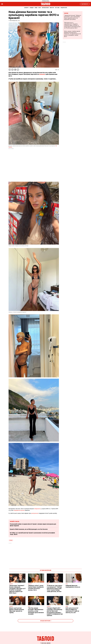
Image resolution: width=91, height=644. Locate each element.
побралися (37, 509)
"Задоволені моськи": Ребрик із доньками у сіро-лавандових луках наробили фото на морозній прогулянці (73, 17)
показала (42, 74)
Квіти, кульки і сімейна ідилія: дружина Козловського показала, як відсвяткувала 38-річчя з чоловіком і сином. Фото (73, 34)
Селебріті (26, 8)
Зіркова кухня (45, 8)
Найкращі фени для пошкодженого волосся (73, 586)
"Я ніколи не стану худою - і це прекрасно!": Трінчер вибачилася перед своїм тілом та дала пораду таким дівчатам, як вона (55, 589)
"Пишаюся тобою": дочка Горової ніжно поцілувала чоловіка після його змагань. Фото (36, 588)
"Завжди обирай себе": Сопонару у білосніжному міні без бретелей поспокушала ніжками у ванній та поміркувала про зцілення (55, 612)
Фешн (36, 8)
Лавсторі (52, 8)
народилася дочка (19, 510)
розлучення (35, 513)
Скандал (32, 8)
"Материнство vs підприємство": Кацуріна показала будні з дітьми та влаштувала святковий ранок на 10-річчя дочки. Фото (72, 25)
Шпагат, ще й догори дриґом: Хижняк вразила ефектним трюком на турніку (17, 610)
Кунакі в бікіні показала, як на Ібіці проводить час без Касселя (29, 529)
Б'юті (40, 8)
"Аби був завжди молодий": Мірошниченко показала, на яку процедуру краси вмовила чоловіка (36, 611)
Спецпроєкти (64, 8)
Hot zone (57, 8)
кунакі (11, 540)
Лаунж (66, 13)
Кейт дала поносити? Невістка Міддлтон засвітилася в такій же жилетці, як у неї (72, 610)
